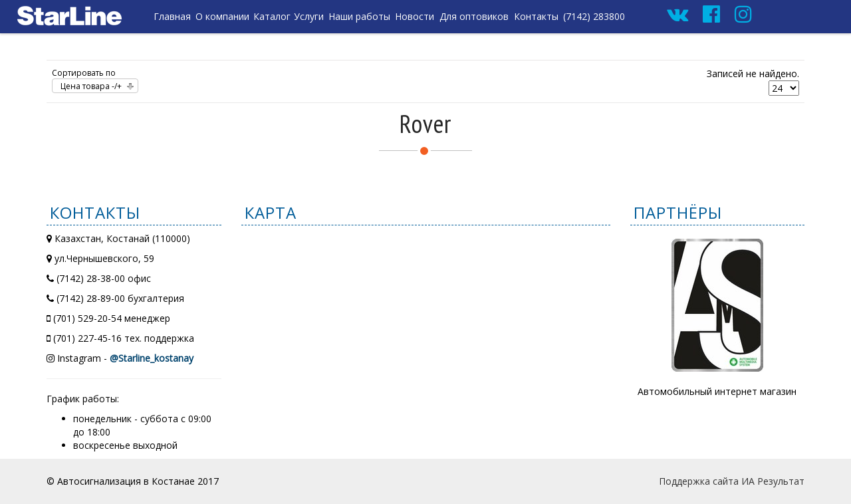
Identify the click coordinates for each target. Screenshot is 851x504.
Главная (172, 16)
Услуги (309, 16)
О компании (222, 16)
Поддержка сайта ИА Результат (732, 481)
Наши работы (359, 16)
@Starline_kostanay (152, 358)
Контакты (536, 16)
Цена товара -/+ (91, 86)
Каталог (272, 16)
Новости (415, 16)
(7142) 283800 (594, 16)
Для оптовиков (474, 16)
